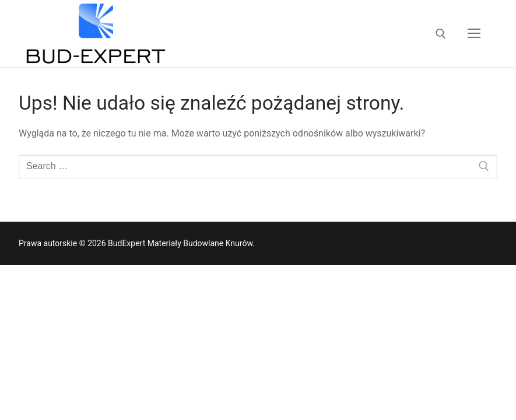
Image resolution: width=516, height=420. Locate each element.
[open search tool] (441, 34)
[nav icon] (474, 34)
